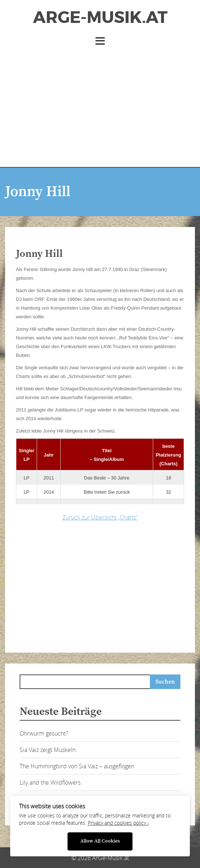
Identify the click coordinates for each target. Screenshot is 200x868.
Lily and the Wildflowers (50, 783)
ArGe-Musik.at (100, 17)
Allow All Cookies (100, 841)
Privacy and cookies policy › (118, 823)
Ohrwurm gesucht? (44, 733)
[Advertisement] (100, 105)
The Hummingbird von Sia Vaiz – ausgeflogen (77, 766)
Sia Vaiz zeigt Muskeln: (48, 750)
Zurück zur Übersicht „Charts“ (100, 517)
